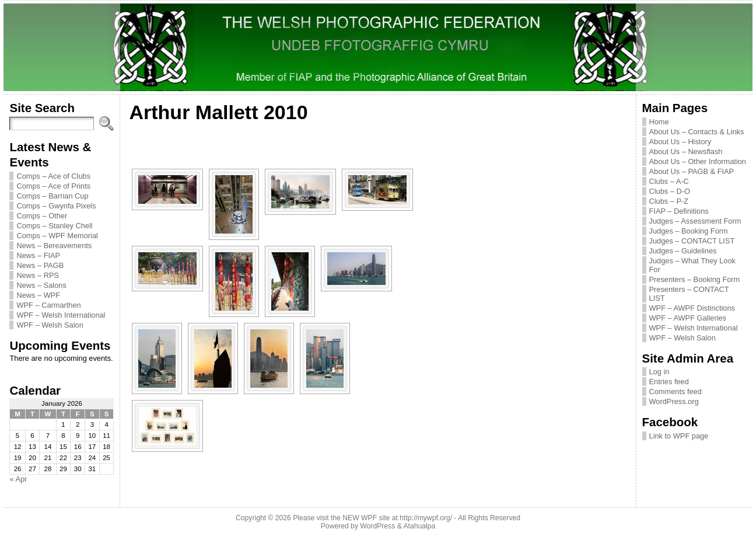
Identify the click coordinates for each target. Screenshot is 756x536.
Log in (659, 372)
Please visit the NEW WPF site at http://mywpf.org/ (372, 518)
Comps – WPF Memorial (57, 236)
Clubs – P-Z (669, 201)
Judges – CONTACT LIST (692, 241)
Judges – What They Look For (692, 265)
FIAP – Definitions (679, 211)
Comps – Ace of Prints (53, 186)
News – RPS (38, 275)
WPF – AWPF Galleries (688, 318)
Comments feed (675, 391)
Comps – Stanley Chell (54, 226)
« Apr (18, 479)
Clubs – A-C (669, 181)
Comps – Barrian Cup (52, 196)
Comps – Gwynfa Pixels (56, 206)
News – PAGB (40, 265)
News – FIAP (38, 255)
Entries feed (669, 382)
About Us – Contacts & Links (697, 132)
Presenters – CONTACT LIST (689, 294)
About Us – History (680, 142)
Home (659, 122)
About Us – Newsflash (686, 152)
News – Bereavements (54, 246)
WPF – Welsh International (61, 315)
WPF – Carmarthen (48, 305)
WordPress (377, 526)
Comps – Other (42, 216)
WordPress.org (674, 401)
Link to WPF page (679, 436)
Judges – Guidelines (683, 251)
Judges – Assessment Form (695, 221)
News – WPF (38, 295)
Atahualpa (419, 526)
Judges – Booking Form (689, 231)
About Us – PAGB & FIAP (692, 171)
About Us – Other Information (698, 161)
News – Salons (41, 285)
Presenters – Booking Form (695, 279)
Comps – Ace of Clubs (53, 176)
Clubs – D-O (670, 191)
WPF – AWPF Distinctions (692, 308)
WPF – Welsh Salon (50, 325)
